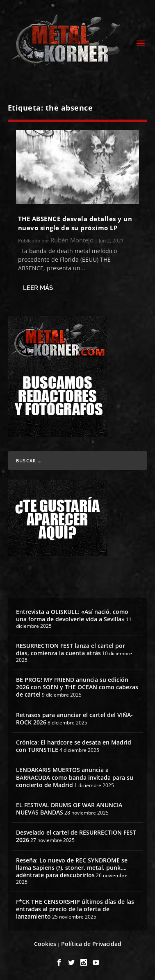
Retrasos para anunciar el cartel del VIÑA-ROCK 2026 (74, 719)
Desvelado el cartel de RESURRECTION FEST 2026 (76, 836)
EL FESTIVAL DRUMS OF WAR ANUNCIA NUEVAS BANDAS (69, 809)
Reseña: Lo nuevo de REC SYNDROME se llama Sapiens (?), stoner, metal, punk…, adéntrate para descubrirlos (72, 868)
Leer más (38, 288)
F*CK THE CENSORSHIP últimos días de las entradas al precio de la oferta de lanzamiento (75, 909)
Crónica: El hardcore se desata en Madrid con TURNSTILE (74, 746)
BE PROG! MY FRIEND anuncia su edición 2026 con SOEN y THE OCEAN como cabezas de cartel (77, 687)
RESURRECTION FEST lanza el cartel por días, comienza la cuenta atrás (71, 649)
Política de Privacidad (91, 944)
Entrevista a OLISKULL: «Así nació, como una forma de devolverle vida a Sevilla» (72, 615)
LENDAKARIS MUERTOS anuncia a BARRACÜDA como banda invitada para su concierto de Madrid (75, 777)
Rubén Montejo (72, 240)
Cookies (45, 944)
